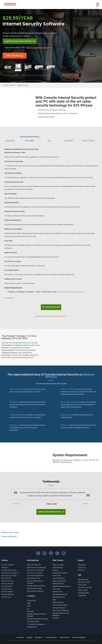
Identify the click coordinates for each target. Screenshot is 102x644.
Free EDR (56, 616)
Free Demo (20, 635)
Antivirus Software (8, 563)
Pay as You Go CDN (85, 585)
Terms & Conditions (79, 635)
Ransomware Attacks (34, 586)
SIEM (54, 597)
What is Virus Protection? (36, 568)
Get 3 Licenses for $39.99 (40, 48)
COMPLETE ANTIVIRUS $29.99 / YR (22, 41)
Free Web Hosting (59, 595)
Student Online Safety (60, 571)
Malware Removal (8, 592)
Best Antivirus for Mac (9, 573)
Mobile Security (58, 565)
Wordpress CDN (83, 591)
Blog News (39, 635)
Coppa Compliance (59, 579)
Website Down (57, 589)
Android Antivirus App (9, 568)
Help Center (82, 563)
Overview (10, 141)
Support (69, 141)
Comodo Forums (51, 635)
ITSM (29, 604)
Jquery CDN (82, 583)
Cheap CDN (82, 593)
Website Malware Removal (62, 584)
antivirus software (30, 344)
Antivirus (5, 565)
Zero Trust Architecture (60, 608)
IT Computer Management (36, 622)
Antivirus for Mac (7, 581)
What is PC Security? (34, 563)
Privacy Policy (65, 635)
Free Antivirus (9, 298)
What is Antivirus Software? (36, 565)
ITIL (28, 606)
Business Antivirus (33, 576)
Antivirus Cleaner (7, 589)
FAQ (49, 141)
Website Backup (58, 600)
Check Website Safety (60, 603)
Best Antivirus (6, 576)
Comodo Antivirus (9, 85)
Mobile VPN (57, 573)
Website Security (58, 581)
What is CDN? (83, 588)
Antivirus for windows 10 (10, 571)
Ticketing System (33, 619)
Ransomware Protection (35, 589)
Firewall (20, 166)
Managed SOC (32, 625)
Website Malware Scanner (36, 584)
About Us (81, 568)
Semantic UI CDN (84, 580)
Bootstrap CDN (83, 577)
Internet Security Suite (30, 149)
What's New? (89, 141)
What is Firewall (58, 563)
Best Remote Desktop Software (38, 617)
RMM (29, 601)
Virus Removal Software (35, 573)
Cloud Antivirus (7, 587)
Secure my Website (9, 534)
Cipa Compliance (58, 576)
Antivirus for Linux (8, 579)
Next (85, 503)
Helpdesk (30, 609)
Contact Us (82, 565)
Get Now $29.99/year (51, 306)
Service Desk (31, 598)
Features (29, 141)
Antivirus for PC (7, 584)
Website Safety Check (10, 530)
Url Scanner (57, 587)
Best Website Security (60, 592)
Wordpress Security (59, 606)
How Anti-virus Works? (35, 571)
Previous (17, 503)
